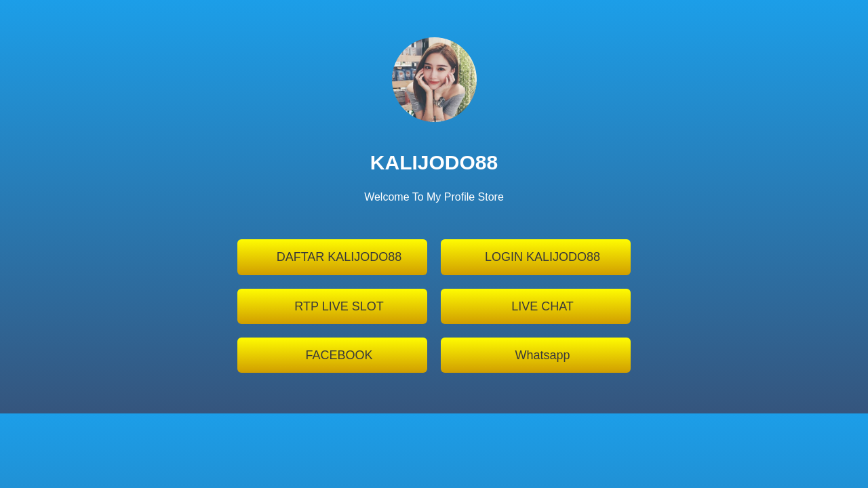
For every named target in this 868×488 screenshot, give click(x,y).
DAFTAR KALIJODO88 (339, 257)
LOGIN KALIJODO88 (542, 257)
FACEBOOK (339, 355)
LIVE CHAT (542, 306)
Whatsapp (542, 355)
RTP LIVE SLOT (339, 306)
